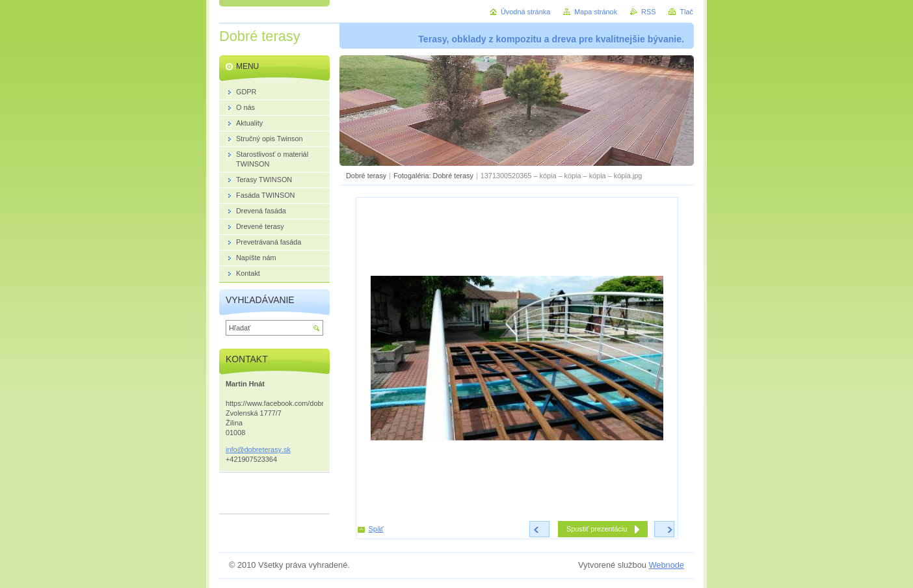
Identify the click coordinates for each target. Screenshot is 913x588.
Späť (376, 529)
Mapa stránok (596, 12)
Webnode (666, 565)
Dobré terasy (366, 176)
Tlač (686, 12)
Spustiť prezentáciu (597, 529)
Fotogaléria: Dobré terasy (433, 176)
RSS (648, 12)
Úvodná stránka (525, 12)
